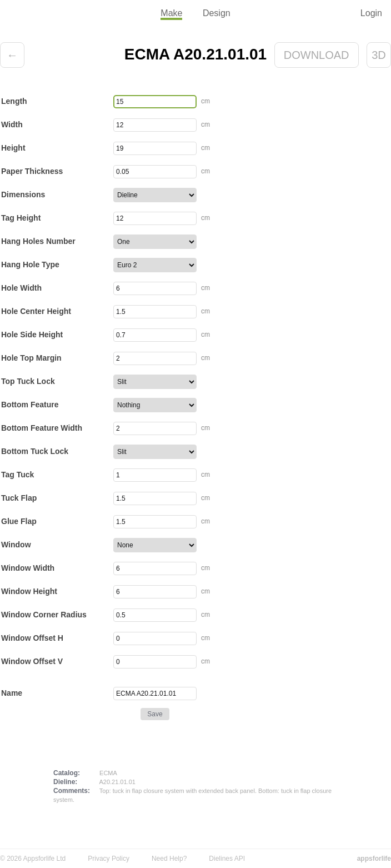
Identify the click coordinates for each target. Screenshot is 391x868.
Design (217, 13)
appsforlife (374, 859)
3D (379, 55)
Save (155, 714)
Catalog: (67, 773)
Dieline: (65, 782)
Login (371, 13)
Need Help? (169, 859)
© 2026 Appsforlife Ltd (33, 859)
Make (171, 13)
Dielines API (227, 859)
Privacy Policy (109, 859)
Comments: (72, 791)
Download (317, 55)
